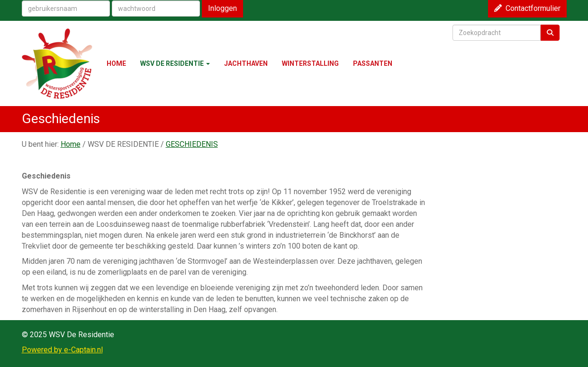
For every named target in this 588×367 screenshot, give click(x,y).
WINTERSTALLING (310, 63)
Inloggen (222, 8)
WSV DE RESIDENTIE (175, 63)
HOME (116, 63)
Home (71, 144)
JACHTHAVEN (246, 63)
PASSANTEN (373, 63)
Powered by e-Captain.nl (62, 350)
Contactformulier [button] (527, 8)
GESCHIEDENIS (192, 144)
